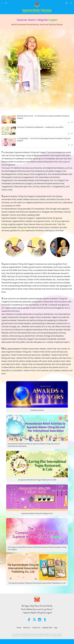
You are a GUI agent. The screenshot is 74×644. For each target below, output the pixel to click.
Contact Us (36, 628)
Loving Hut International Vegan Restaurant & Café (37, 480)
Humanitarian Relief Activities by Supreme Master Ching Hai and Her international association (34, 445)
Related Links (47, 628)
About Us (27, 628)
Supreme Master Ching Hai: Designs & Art (37, 514)
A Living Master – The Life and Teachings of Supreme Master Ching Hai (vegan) (44, 140)
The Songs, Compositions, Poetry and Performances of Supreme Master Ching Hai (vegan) (37, 548)
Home (19, 628)
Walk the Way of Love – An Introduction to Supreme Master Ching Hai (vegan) (43, 117)
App (56, 628)
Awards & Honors (37, 410)
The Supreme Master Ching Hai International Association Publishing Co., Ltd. (37, 583)
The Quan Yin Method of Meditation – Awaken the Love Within (40, 127)
